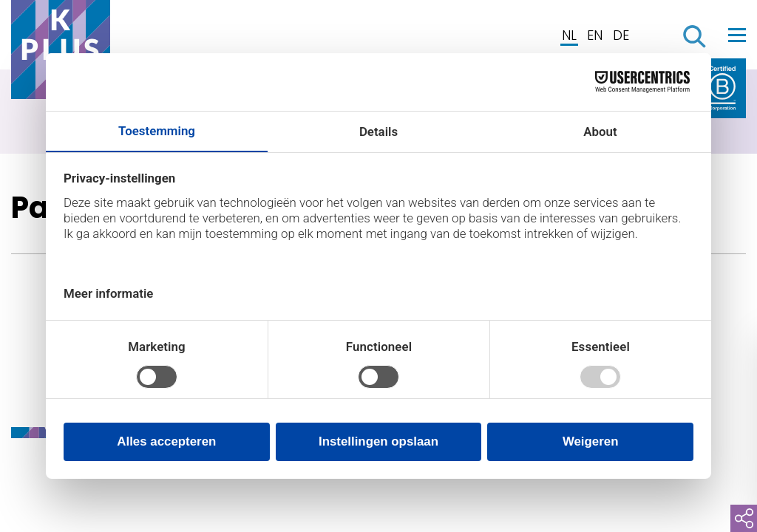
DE (621, 35)
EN (595, 35)
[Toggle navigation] (737, 35)
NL (569, 35)
